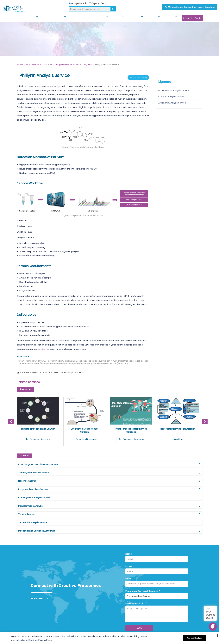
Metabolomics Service (24, 18)
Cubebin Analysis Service (171, 96)
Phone (129, 515)
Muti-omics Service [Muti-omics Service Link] (80, 615)
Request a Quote (178, 18)
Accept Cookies (194, 638)
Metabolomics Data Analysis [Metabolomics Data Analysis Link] (85, 620)
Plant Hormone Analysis (157, 471)
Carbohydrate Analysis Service (97, 471)
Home (7, 18)
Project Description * (136, 552)
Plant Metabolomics (51, 18)
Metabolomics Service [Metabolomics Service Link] (82, 600)
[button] (205, 420)
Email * (129, 527)
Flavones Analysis (154, 463)
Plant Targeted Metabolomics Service (38, 463)
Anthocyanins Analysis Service (97, 463)
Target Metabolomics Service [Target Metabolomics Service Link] (86, 610)
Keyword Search (99, 3)
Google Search (78, 3)
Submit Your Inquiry (136, 75)
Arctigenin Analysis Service (172, 103)
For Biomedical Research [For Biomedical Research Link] (124, 605)
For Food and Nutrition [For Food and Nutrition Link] (123, 624)
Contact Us (39, 547)
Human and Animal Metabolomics (84, 18)
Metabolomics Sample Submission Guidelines (192, 7)
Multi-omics (126, 18)
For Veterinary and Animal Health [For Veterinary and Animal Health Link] (129, 615)
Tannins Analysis (27, 479)
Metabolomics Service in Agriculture (163, 479)
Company (157, 18)
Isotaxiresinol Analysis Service (174, 90)
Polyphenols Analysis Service (33, 471)
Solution (111, 18)
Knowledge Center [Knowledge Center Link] (161, 610)
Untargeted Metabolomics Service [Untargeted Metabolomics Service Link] (88, 605)
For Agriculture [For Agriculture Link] (119, 610)
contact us (44, 347)
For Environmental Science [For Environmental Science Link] (125, 620)
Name (129, 502)
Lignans (88, 64)
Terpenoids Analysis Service (96, 479)
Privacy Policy (45, 640)
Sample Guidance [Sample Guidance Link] (160, 605)
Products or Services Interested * (143, 539)
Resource (142, 18)
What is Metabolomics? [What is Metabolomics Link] (163, 600)
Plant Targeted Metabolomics (66, 64)
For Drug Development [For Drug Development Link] (124, 600)
